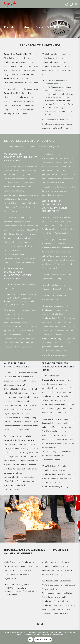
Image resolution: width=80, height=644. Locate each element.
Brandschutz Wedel (50, 581)
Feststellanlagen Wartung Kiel (54, 597)
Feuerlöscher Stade (60, 613)
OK (30, 639)
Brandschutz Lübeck (50, 601)
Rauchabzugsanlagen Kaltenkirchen (57, 593)
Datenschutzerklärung (43, 639)
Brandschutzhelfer (49, 318)
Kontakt (55, 128)
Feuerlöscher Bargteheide (18, 584)
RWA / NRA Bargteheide (18, 588)
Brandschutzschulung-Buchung (55, 486)
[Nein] (77, 637)
